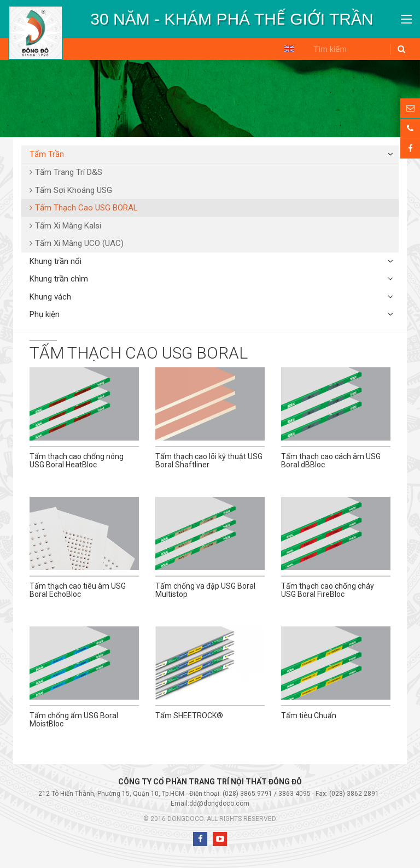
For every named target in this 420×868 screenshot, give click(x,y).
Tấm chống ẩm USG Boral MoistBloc (74, 720)
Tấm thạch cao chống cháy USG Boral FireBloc (328, 590)
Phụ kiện (45, 314)
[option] (232, 19)
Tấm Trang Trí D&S (69, 172)
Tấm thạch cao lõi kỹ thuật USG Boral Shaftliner (209, 461)
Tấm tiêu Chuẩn (309, 715)
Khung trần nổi (56, 261)
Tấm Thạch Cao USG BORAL (86, 208)
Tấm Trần (47, 154)
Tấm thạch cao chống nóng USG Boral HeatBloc (77, 461)
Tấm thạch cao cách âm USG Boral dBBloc (331, 461)
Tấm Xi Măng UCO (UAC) (79, 243)
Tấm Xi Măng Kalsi (68, 226)
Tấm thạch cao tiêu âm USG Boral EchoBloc (78, 590)
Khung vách (50, 297)
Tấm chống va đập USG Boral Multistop (205, 590)
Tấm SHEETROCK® (189, 715)
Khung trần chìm (59, 279)
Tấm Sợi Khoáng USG (74, 190)
